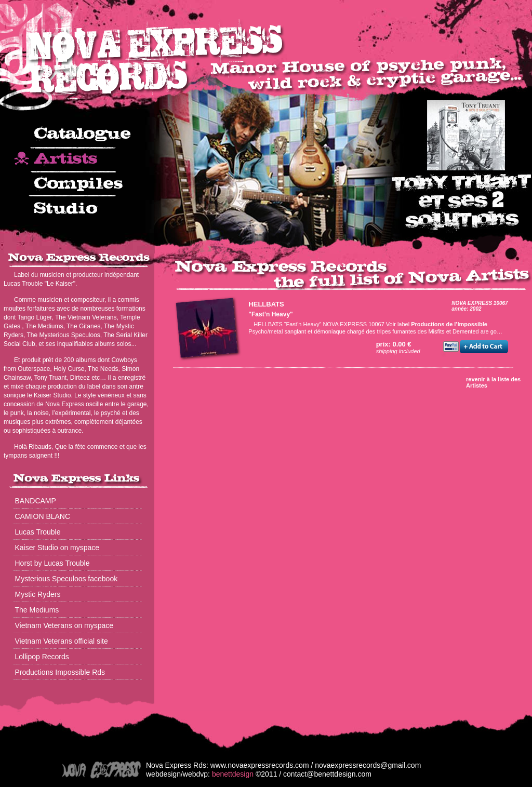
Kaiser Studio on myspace (57, 548)
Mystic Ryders (38, 594)
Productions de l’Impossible (449, 324)
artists (77, 161)
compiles (77, 184)
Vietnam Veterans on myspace (64, 625)
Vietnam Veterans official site (62, 641)
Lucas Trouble (38, 532)
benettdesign (233, 774)
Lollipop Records (42, 657)
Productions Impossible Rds (60, 672)
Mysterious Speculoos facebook (66, 579)
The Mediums (37, 610)
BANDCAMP (36, 501)
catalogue (77, 137)
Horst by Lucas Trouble (52, 563)
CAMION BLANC (43, 516)
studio (77, 209)
